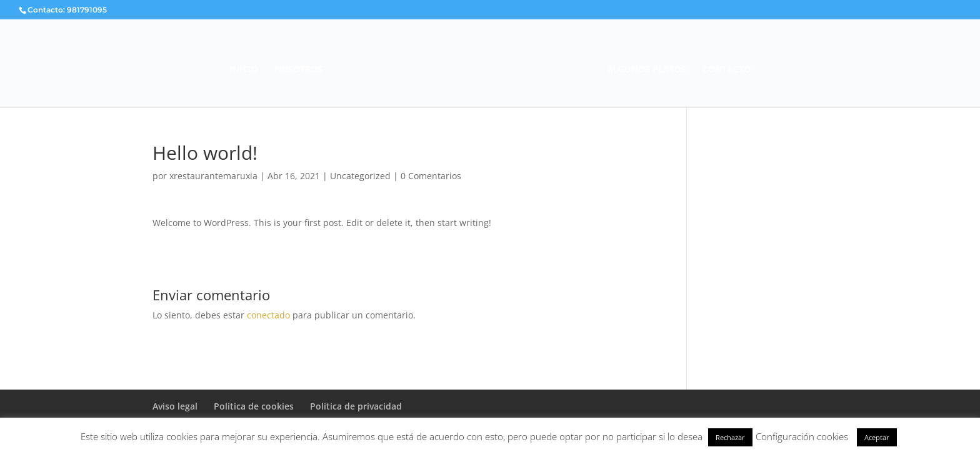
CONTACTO (727, 70)
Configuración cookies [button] (802, 436)
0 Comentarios (431, 176)
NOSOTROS (298, 70)
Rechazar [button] (730, 437)
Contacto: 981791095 (67, 10)
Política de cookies (254, 406)
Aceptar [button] (877, 437)
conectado (268, 315)
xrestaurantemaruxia (213, 176)
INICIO (244, 70)
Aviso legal (175, 406)
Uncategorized (360, 176)
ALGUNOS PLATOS (647, 70)
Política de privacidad (356, 406)
